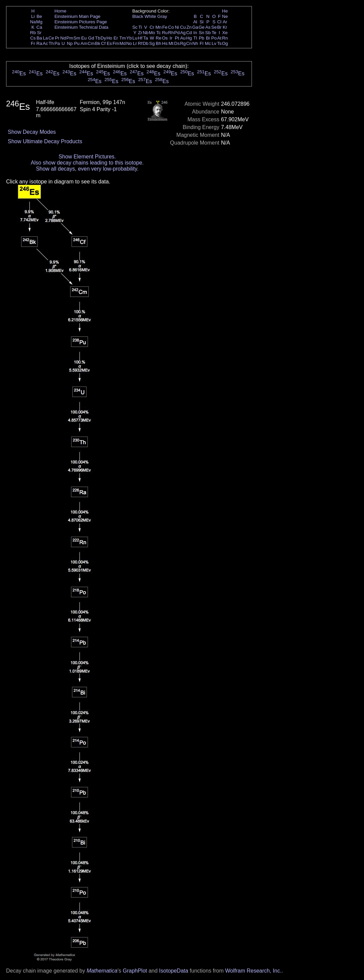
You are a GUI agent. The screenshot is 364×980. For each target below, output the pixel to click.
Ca (39, 27)
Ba (39, 38)
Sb (208, 33)
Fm (116, 43)
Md (123, 43)
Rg (183, 43)
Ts (219, 43)
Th (51, 43)
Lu (135, 38)
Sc (135, 27)
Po (214, 38)
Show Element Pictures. (87, 157)
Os (165, 38)
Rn (225, 38)
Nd (63, 38)
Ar (225, 22)
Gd (91, 38)
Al (195, 22)
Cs (33, 38)
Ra (39, 43)
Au (183, 38)
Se (214, 27)
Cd (189, 33)
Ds (177, 43)
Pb (202, 38)
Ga (195, 27)
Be (39, 16)
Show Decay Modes (32, 132)
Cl (219, 22)
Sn (202, 33)
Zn (189, 27)
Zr (140, 33)
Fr (33, 43)
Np (70, 43)
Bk (98, 43)
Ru (165, 33)
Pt (177, 38)
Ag (183, 33)
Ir (171, 38)
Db (146, 43)
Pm (70, 38)
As (208, 27)
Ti (140, 27)
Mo (152, 33)
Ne (225, 16)
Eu (84, 38)
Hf (140, 38)
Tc (159, 33)
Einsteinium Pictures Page (81, 22)
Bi (208, 38)
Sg (152, 43)
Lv (214, 43)
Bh (158, 43)
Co (171, 27)
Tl (195, 38)
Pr (57, 38)
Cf (103, 43)
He (225, 11)
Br (219, 27)
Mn (159, 27)
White (150, 16)
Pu (77, 43)
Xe (225, 33)
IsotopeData (174, 971)
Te (214, 33)
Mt (171, 43)
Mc (208, 43)
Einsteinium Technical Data (81, 27)
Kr (225, 27)
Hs (165, 43)
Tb (98, 38)
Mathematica (102, 971)
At (219, 38)
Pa (57, 43)
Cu (183, 27)
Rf (140, 43)
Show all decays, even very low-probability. (87, 169)
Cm (91, 43)
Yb (129, 38)
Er (116, 38)
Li (33, 16)
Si (202, 22)
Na (33, 22)
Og (225, 43)
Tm (122, 38)
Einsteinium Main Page (77, 16)
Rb (33, 33)
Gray (162, 16)
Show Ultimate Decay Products (45, 141)
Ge (202, 27)
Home (60, 11)
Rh (171, 33)
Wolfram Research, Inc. (253, 971)
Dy (103, 38)
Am (84, 43)
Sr (39, 33)
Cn (189, 43)
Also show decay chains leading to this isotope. (87, 163)
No (129, 43)
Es (109, 43)
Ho (109, 38)
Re (159, 38)
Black (138, 16)
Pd (177, 33)
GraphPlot (135, 971)
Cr (152, 27)
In (195, 33)
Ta (146, 38)
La (45, 38)
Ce (51, 38)
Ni (177, 27)
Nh (195, 43)
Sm (77, 38)
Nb (146, 33)
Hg (189, 38)
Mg (39, 22)
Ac (46, 43)
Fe (165, 27)
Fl (201, 43)
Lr (135, 43)
